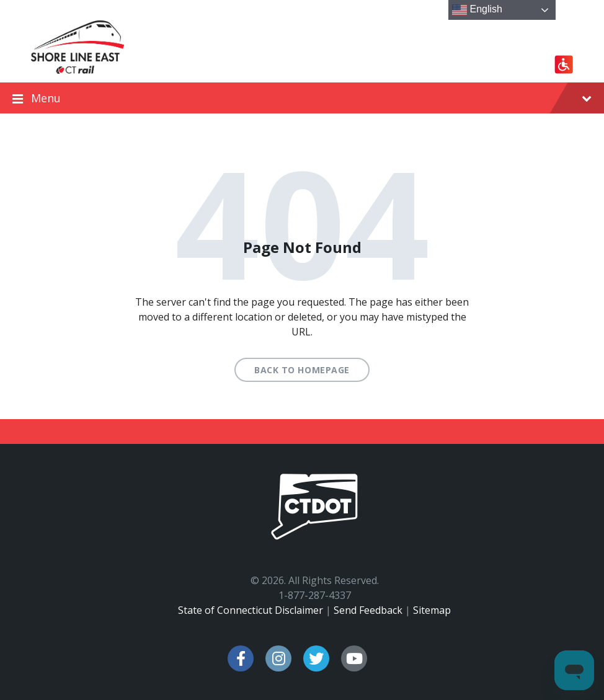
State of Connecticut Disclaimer (251, 610)
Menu (302, 99)
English (477, 10)
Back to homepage (302, 370)
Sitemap (432, 610)
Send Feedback (368, 610)
